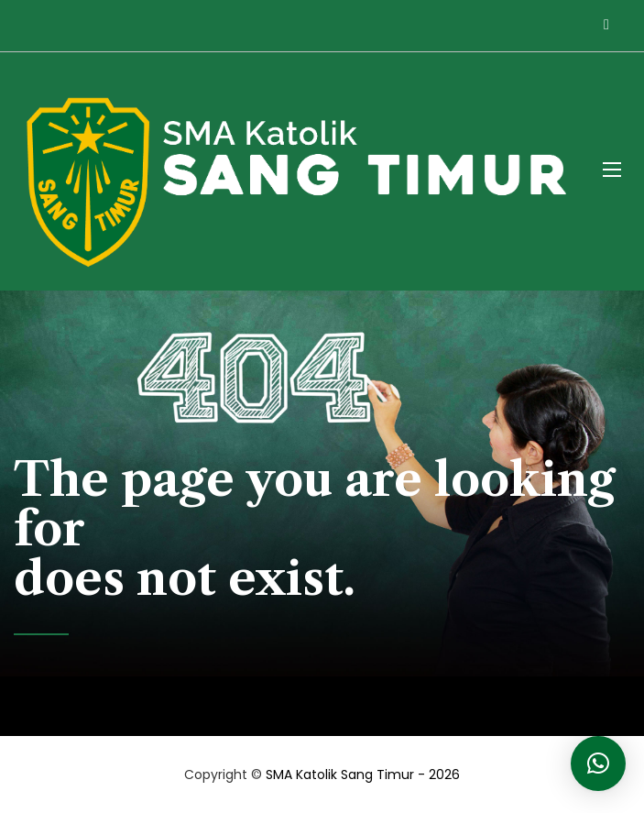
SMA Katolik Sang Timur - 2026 (363, 775)
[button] (598, 764)
